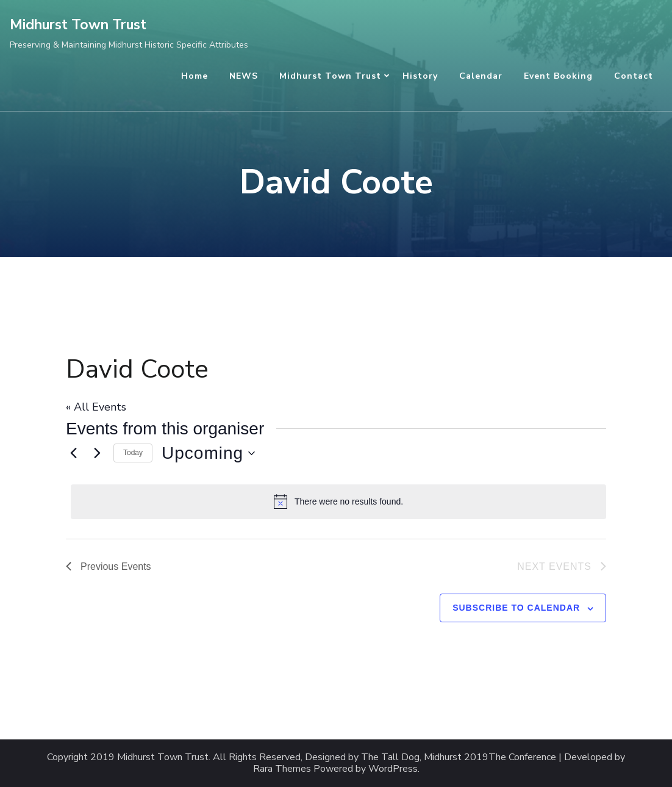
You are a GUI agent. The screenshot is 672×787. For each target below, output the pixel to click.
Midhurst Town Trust (78, 25)
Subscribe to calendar (516, 608)
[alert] (338, 501)
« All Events (96, 407)
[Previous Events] (73, 453)
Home (195, 76)
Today (133, 453)
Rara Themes (282, 769)
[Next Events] (97, 453)
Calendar (481, 76)
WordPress (393, 769)
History (420, 76)
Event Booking (558, 76)
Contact (634, 76)
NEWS (244, 76)
